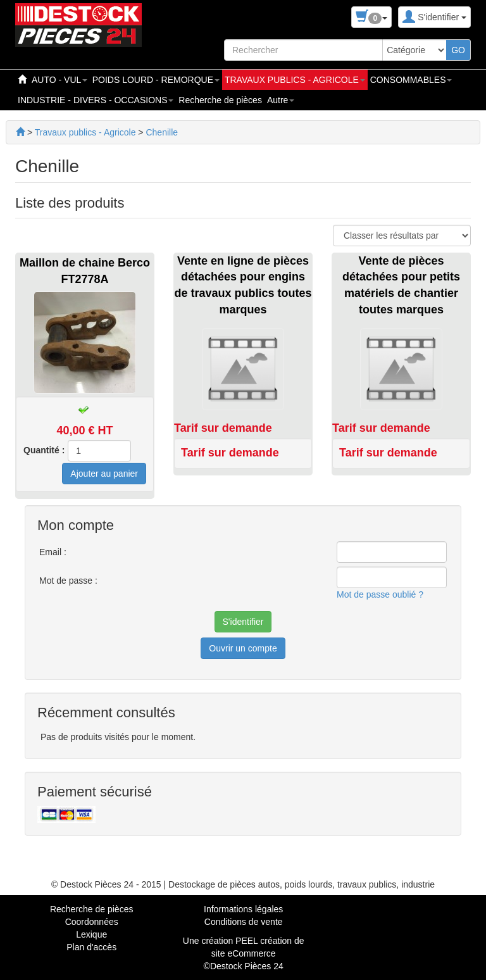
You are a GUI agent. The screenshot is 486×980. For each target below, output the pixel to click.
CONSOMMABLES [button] (411, 80)
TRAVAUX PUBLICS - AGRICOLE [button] (295, 80)
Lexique (91, 934)
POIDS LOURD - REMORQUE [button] (156, 80)
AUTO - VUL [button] (59, 80)
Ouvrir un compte (243, 648)
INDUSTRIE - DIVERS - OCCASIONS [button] (96, 100)
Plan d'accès (91, 947)
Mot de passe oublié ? (380, 594)
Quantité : (44, 450)
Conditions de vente (244, 922)
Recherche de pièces (220, 100)
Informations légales (243, 909)
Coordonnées (92, 922)
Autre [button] (281, 100)
